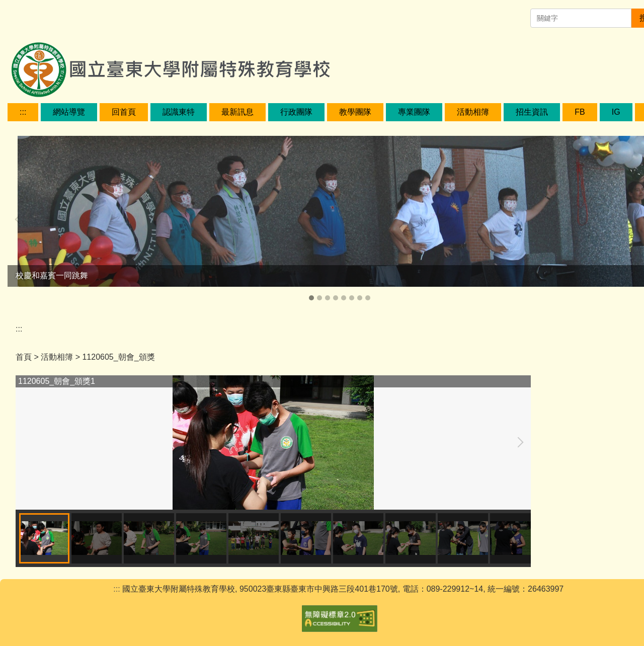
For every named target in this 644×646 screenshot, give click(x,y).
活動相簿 (473, 112)
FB (580, 112)
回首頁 (124, 112)
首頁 (24, 357)
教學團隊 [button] (355, 112)
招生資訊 (532, 112)
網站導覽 (69, 112)
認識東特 (179, 112)
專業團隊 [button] (414, 112)
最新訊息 (237, 112)
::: (23, 112)
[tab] (311, 298)
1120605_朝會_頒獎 (118, 357)
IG (616, 112)
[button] (20, 219)
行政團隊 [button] (296, 112)
